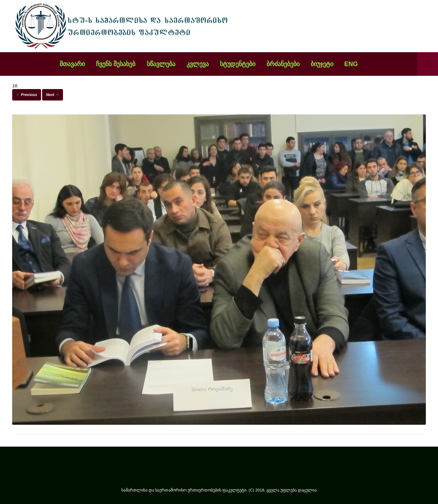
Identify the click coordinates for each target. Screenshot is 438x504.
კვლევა (198, 64)
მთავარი (72, 64)
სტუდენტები (238, 64)
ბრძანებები (283, 64)
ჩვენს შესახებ (116, 64)
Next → (53, 95)
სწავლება (161, 64)
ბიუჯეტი (322, 64)
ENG (351, 64)
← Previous (27, 95)
